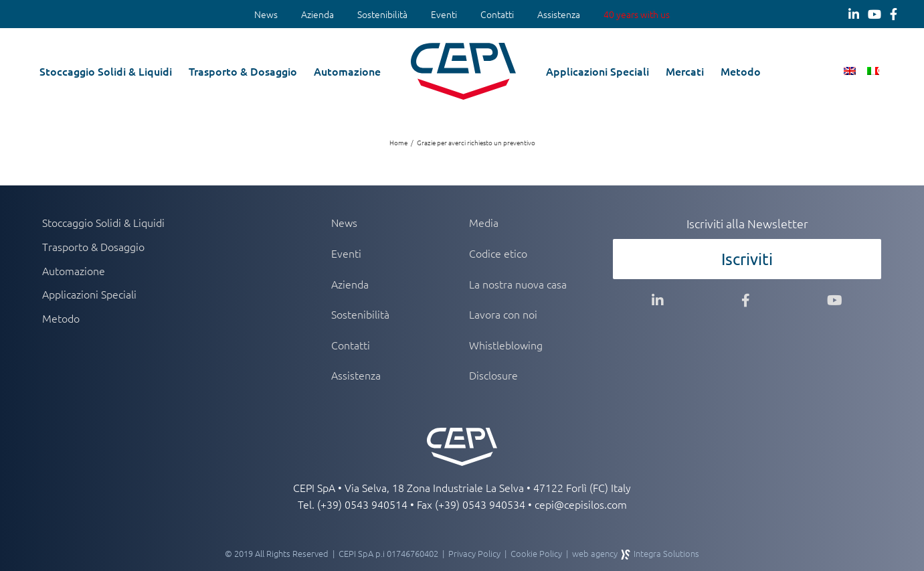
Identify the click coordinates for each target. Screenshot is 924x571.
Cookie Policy (536, 553)
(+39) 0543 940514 (362, 504)
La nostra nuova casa (518, 284)
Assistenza (559, 14)
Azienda (317, 14)
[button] (882, 71)
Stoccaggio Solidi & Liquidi (103, 222)
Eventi (444, 14)
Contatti (497, 14)
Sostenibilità (382, 14)
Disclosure (493, 375)
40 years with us (637, 14)
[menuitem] (266, 15)
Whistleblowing (506, 345)
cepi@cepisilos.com (581, 504)
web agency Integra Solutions (636, 553)
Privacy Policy (474, 553)
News (266, 14)
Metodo (61, 318)
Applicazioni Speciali (89, 294)
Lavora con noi (503, 314)
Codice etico (498, 253)
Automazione (74, 270)
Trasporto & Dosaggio (93, 246)
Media (484, 222)
